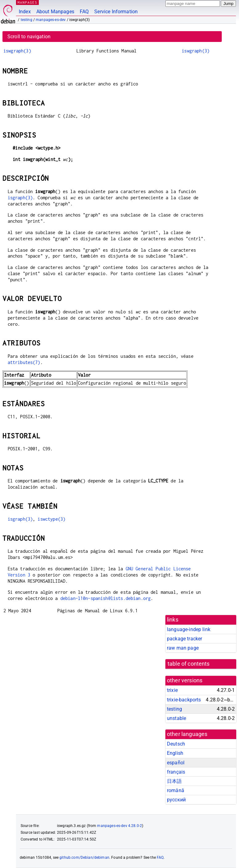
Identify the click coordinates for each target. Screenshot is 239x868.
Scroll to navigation (29, 37)
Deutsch (176, 744)
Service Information (116, 12)
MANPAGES (27, 2)
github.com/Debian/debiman (84, 858)
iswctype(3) (51, 519)
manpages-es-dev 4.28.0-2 (119, 826)
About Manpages (55, 12)
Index (25, 12)
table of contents (189, 664)
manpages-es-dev (51, 20)
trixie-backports (184, 700)
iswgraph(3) (17, 51)
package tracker (184, 639)
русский (176, 800)
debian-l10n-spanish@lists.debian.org (105, 598)
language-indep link (189, 629)
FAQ (84, 12)
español (176, 763)
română (176, 790)
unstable (176, 718)
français (176, 772)
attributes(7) (24, 362)
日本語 (174, 781)
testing (26, 20)
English (175, 753)
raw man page (183, 648)
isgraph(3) (20, 198)
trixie (172, 690)
